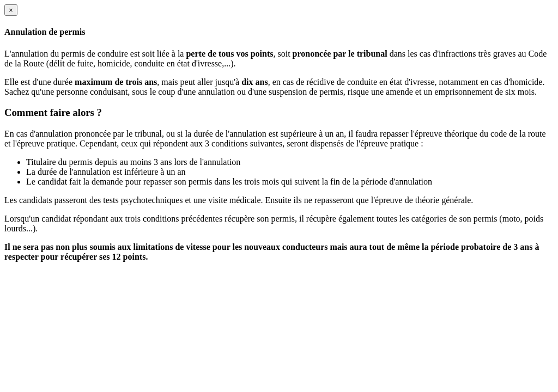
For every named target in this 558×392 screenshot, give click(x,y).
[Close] (11, 10)
